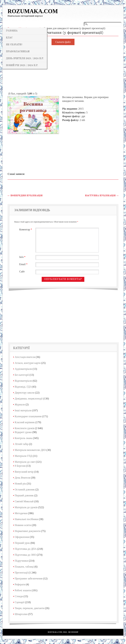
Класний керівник (25, 422)
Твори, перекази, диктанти (30, 608)
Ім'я (23, 257)
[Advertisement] (63, 69)
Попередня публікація (25, 196)
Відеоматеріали (23, 381)
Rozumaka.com (33, 11)
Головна (12, 31)
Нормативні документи (28, 531)
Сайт (22, 271)
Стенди (19, 596)
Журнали (20, 404)
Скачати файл (63, 42)
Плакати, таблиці (24, 567)
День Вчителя (22, 478)
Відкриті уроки (23, 432)
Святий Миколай (24, 501)
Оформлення (22, 537)
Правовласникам (18, 52)
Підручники (21, 561)
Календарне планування (28, 416)
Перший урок (22, 543)
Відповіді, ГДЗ (23, 387)
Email (24, 264)
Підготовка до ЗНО (25, 555)
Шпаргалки (21, 614)
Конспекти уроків (25, 428)
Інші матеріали (23, 410)
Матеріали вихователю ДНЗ (30, 450)
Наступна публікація (102, 196)
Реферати (20, 584)
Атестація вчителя (25, 357)
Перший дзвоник (24, 495)
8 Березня (20, 466)
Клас (9, 38)
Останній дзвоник (25, 490)
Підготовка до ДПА (26, 549)
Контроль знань (24, 438)
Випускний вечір (24, 472)
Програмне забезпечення (29, 578)
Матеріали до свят (25, 462)
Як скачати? (14, 45)
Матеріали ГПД (24, 456)
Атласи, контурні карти (28, 363)
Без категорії (22, 375)
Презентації (21, 573)
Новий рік (20, 484)
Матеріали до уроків (26, 507)
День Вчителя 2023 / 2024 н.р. (25, 59)
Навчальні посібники (26, 519)
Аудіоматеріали (23, 369)
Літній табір (22, 444)
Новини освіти (23, 525)
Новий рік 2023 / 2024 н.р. (22, 65)
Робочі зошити (23, 590)
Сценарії (20, 602)
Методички (21, 513)
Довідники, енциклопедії (29, 399)
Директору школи (25, 393)
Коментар (26, 229)
